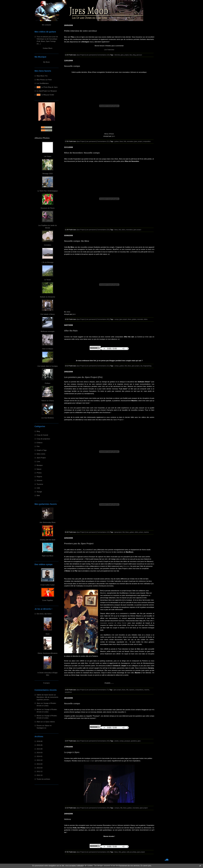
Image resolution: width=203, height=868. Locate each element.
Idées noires (41, 454)
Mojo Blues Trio (42, 76)
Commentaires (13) (103, 55)
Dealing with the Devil (48, 540)
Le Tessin (48, 280)
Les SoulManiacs (43, 83)
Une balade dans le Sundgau (48, 366)
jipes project (137, 230)
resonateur (130, 141)
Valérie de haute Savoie (45, 695)
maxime (146, 532)
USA (38, 488)
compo (117, 319)
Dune (48, 634)
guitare (117, 141)
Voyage (39, 492)
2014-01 (40, 756)
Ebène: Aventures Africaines (48, 653)
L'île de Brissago (48, 262)
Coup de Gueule (42, 435)
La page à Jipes (72, 752)
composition (147, 141)
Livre (38, 461)
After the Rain (71, 331)
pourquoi (127, 741)
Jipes (38, 703)
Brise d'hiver (109, 134)
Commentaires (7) (103, 690)
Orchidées (48, 245)
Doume (39, 725)
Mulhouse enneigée (48, 331)
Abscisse (127, 566)
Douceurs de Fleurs (48, 208)
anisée (117, 741)
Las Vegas (48, 156)
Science (39, 480)
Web (38, 495)
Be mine (67, 312)
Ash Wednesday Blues (48, 522)
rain (141, 366)
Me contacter (47, 25)
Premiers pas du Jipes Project (79, 544)
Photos (39, 473)
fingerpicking (147, 366)
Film (38, 446)
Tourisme (40, 484)
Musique (40, 465)
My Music (46, 62)
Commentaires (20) (103, 808)
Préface (48, 383)
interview (117, 55)
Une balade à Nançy (48, 314)
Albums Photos (42, 138)
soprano (132, 690)
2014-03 (40, 753)
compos (117, 808)
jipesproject (118, 532)
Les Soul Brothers (48, 418)
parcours (139, 55)
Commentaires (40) (103, 319)
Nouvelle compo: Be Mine (77, 241)
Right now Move (48, 556)
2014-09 (40, 749)
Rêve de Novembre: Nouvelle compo (82, 153)
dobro (123, 230)
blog (134, 55)
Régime (39, 477)
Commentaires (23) (103, 230)
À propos (47, 683)
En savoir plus (146, 866)
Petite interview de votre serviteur (81, 31)
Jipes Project (41, 458)
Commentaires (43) (103, 741)
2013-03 (40, 768)
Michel (39, 709)
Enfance (40, 443)
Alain (38, 722)
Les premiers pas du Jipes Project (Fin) (83, 377)
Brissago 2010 (48, 174)
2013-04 (40, 764)
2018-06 (40, 741)
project (127, 55)
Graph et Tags (42, 450)
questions (134, 741)
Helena (68, 819)
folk (125, 141)
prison (141, 532)
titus (131, 55)
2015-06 (40, 745)
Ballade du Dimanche (48, 297)
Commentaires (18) (103, 852)
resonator (140, 319)
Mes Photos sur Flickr (44, 80)
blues (121, 141)
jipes (122, 55)
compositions (139, 690)
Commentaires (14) (103, 532)
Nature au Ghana (48, 401)
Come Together (48, 600)
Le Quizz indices (49, 722)
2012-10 (40, 775)
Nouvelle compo (72, 66)
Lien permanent (91, 55)
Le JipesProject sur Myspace (47, 91)
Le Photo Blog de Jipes (49, 87)
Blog (38, 431)
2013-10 (40, 760)
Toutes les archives (43, 779)
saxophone (68, 692)
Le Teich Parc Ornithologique (48, 191)
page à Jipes (90, 761)
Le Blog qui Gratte (48, 95)
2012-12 (40, 771)
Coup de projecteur (43, 439)
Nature (39, 469)
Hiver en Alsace (48, 349)
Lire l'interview (109, 50)
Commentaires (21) (103, 141)
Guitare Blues (48, 48)
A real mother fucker (48, 585)
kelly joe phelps (132, 852)
